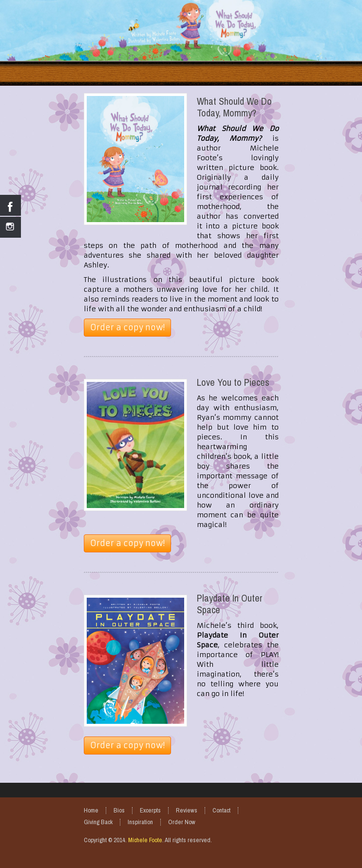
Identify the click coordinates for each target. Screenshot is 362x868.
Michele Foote (145, 840)
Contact (221, 810)
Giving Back (98, 822)
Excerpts (150, 810)
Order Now (182, 822)
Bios (119, 810)
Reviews (187, 810)
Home (91, 810)
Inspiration (140, 822)
